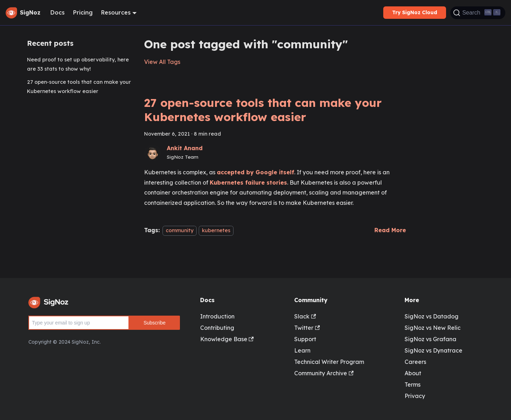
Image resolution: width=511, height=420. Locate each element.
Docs (57, 12)
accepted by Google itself (255, 172)
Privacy (415, 396)
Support (305, 339)
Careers (415, 362)
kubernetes (216, 230)
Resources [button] (116, 12)
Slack (305, 316)
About (413, 373)
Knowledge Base (227, 339)
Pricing (83, 12)
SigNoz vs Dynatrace (433, 350)
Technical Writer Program (329, 362)
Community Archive (324, 373)
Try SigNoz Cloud (415, 12)
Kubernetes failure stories (248, 182)
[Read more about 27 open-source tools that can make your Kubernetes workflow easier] (390, 230)
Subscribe (154, 323)
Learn (302, 350)
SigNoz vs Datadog (432, 316)
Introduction (217, 316)
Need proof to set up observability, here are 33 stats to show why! (78, 64)
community (180, 230)
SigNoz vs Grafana (430, 339)
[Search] (478, 13)
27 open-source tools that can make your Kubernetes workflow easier (79, 87)
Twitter (307, 328)
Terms (413, 384)
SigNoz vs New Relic (433, 328)
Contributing (217, 328)
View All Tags (162, 62)
